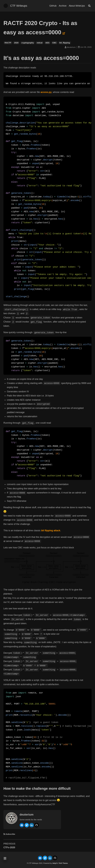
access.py (46, 92)
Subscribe (10, 834)
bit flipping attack (51, 531)
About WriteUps (77, 6)
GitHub (53, 6)
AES (47, 43)
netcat (40, 43)
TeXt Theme (63, 863)
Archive (63, 6)
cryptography (28, 43)
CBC (54, 43)
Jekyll (55, 863)
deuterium (27, 815)
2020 (16, 43)
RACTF (8, 43)
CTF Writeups (19, 6)
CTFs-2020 (9, 847)
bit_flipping (65, 43)
